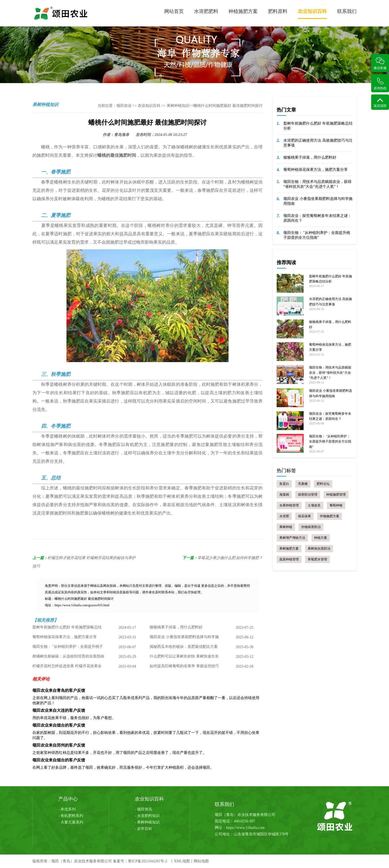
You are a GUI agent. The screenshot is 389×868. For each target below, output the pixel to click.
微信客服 (380, 64)
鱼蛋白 (284, 484)
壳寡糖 (303, 484)
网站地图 (201, 861)
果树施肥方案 (289, 549)
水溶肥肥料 (206, 11)
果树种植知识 (178, 106)
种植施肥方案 (243, 11)
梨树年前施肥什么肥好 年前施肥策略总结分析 (67, 629)
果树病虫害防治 (319, 549)
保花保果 (304, 516)
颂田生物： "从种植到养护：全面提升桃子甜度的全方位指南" (68, 648)
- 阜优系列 (67, 809)
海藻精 (284, 495)
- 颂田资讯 (143, 809)
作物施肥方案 (330, 516)
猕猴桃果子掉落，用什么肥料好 (176, 627)
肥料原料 (278, 11)
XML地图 (182, 861)
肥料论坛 (323, 484)
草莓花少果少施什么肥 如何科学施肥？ (230, 558)
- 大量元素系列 (71, 822)
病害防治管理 (308, 495)
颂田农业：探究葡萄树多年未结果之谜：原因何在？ (317, 218)
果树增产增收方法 (292, 538)
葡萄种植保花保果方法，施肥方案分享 (65, 637)
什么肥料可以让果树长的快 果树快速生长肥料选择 (184, 658)
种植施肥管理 (336, 495)
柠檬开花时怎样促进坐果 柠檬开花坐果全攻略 (67, 668)
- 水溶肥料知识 (147, 816)
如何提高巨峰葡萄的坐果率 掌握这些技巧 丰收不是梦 (184, 668)
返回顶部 (380, 103)
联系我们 (347, 11)
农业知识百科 (312, 14)
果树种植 (286, 527)
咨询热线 (380, 84)
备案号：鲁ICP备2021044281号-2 (140, 861)
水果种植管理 (289, 505)
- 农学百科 (143, 829)
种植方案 (321, 538)
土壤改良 (314, 505)
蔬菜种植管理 (289, 559)
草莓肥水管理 (317, 559)
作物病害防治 (311, 527)
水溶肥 (284, 516)
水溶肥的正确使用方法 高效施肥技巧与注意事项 (318, 143)
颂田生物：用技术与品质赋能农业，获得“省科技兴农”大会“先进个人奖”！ (317, 184)
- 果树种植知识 (147, 822)
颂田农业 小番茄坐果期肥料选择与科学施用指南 (184, 639)
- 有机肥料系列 (71, 816)
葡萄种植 (336, 505)
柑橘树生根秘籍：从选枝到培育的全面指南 (68, 657)
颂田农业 (124, 106)
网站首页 (174, 11)
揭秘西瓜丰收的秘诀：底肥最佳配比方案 (184, 647)
